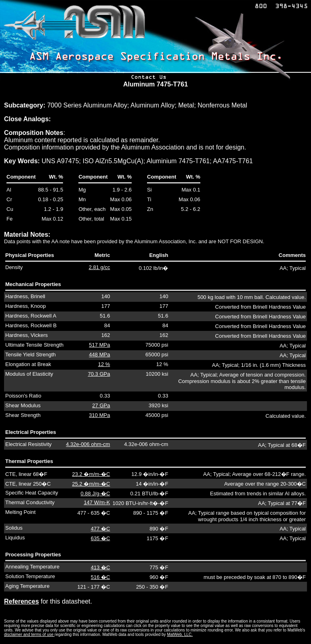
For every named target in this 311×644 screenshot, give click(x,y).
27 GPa (101, 405)
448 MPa (99, 355)
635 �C (101, 538)
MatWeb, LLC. (180, 635)
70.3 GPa (99, 374)
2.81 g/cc (100, 267)
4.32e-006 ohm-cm (88, 444)
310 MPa (99, 415)
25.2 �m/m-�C (91, 484)
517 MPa (99, 345)
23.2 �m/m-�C (91, 474)
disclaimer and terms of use (29, 635)
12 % (104, 364)
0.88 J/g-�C (95, 494)
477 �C (101, 529)
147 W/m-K (97, 502)
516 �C (101, 577)
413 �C (101, 567)
